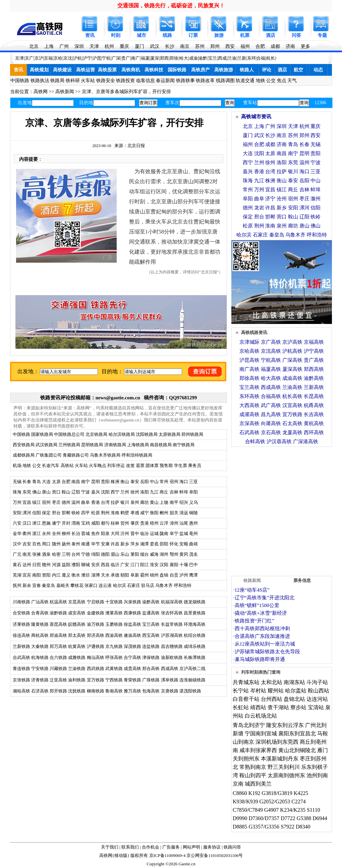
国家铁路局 (42, 434)
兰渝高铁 (292, 387)
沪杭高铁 (292, 351)
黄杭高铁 (314, 423)
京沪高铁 (292, 342)
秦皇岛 (48, 585)
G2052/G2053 (275, 802)
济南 (290, 46)
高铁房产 (201, 70)
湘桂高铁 (21, 691)
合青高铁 (40, 613)
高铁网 (41, 92)
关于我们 (110, 847)
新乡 (282, 208)
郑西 (164, 58)
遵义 (66, 575)
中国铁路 (20, 81)
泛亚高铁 (58, 680)
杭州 (109, 46)
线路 (167, 35)
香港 (259, 172)
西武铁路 (96, 669)
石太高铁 (292, 423)
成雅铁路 (77, 657)
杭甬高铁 (314, 405)
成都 (275, 46)
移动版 (121, 855)
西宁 (248, 162)
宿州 (174, 482)
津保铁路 (151, 657)
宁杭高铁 (271, 360)
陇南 (164, 533)
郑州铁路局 (192, 434)
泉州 (282, 226)
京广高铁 (271, 342)
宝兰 (213, 58)
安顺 (184, 544)
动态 (318, 70)
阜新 (135, 575)
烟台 (145, 554)
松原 (248, 226)
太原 (270, 153)
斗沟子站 (317, 682)
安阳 (293, 208)
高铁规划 (39, 70)
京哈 (58, 58)
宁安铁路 (40, 669)
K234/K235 (293, 810)
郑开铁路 (58, 691)
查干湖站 (278, 707)
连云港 (105, 585)
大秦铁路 (40, 646)
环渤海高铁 (195, 624)
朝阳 (125, 575)
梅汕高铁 (96, 657)
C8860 (240, 793)
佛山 (316, 226)
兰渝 (232, 58)
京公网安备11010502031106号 (215, 855)
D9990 (240, 818)
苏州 (200, 46)
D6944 (320, 818)
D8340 (303, 827)
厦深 (155, 58)
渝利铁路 (77, 680)
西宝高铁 (151, 635)
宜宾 (27, 575)
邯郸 (270, 217)
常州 (164, 482)
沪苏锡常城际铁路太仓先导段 (267, 652)
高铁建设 (62, 70)
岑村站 (258, 691)
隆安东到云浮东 (285, 725)
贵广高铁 (314, 360)
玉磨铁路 (114, 624)
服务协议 (212, 847)
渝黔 (203, 58)
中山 (154, 482)
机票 (245, 35)
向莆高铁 (271, 423)
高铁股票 (107, 70)
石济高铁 (40, 691)
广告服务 (171, 847)
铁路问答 (232, 847)
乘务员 (195, 465)
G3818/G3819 (277, 793)
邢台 (259, 217)
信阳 (316, 208)
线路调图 (225, 81)
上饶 (164, 502)
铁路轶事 (185, 81)
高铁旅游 (224, 70)
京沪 (39, 58)
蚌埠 (184, 492)
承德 (115, 575)
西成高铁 (170, 669)
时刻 (116, 35)
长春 (304, 144)
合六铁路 (58, 657)
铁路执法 (40, 81)
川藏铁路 (58, 669)
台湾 (270, 172)
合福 (261, 58)
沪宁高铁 (314, 351)
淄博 (96, 575)
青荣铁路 (132, 680)
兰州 (259, 162)
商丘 (164, 492)
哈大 (184, 58)
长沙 (170, 46)
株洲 (270, 181)
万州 (259, 190)
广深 (116, 58)
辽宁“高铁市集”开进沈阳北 (265, 598)
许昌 (270, 208)
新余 (27, 585)
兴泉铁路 (132, 602)
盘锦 (164, 575)
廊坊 (145, 502)
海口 (184, 482)
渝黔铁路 (58, 613)
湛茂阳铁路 (190, 691)
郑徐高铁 (249, 378)
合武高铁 (21, 657)
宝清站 (316, 707)
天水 (105, 575)
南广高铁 (249, 369)
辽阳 (304, 217)
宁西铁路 (114, 680)
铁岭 (316, 217)
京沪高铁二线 (192, 669)
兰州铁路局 (69, 445)
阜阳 (193, 492)
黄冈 (184, 554)
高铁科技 (154, 70)
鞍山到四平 (253, 775)
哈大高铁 (271, 378)
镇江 (282, 190)
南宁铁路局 (184, 445)
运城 (154, 533)
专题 (322, 35)
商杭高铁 (40, 635)
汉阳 (164, 565)
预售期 (166, 465)
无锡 (316, 144)
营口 (282, 217)
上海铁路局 (138, 445)
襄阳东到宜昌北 (297, 733)
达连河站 (317, 699)
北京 (34, 46)
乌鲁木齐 (164, 585)
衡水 (76, 575)
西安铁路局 (24, 445)
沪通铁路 (96, 646)
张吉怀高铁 (172, 613)
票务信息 (302, 580)
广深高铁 (292, 360)
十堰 (184, 565)
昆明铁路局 (92, 445)
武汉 (155, 46)
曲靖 (193, 544)
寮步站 (298, 707)
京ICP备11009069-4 (167, 855)
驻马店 (148, 585)
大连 (248, 153)
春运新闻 (165, 81)
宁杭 (106, 58)
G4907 (272, 810)
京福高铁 (314, 342)
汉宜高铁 (292, 405)
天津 (94, 46)
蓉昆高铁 (58, 624)
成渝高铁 (292, 378)
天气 (292, 81)
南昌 (282, 153)
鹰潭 (193, 575)
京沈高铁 (271, 351)
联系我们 (130, 847)
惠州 (193, 523)
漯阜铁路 (170, 680)
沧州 (282, 199)
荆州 (259, 226)
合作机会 (151, 847)
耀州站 (276, 691)
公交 (271, 81)
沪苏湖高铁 (172, 635)
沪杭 (77, 58)
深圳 (79, 46)
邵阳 (164, 544)
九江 (155, 492)
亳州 (193, 533)
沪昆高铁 (249, 360)
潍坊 (85, 575)
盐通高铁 (151, 613)
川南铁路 (21, 602)
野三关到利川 (284, 767)
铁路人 (247, 70)
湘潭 (145, 544)
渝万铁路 (96, 624)
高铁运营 (85, 70)
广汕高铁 (40, 602)
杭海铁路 (40, 657)
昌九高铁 (271, 414)
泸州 (184, 575)
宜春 (37, 585)
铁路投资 (125, 81)
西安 (230, 46)
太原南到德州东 (286, 775)
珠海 (248, 181)
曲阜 (259, 199)
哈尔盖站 (296, 691)
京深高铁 (249, 423)
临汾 (145, 533)
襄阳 (174, 565)
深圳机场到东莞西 (277, 742)
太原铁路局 (169, 434)
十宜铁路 (114, 602)
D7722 (288, 818)
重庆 (124, 46)
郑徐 (174, 58)
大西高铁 (249, 405)
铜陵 (193, 513)
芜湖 (17, 575)
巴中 (193, 565)
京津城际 (249, 342)
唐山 (304, 226)
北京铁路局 (96, 434)
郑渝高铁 (58, 635)
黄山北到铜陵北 (297, 750)
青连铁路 (21, 669)
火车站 (88, 81)
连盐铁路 (151, 646)
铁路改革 (205, 81)
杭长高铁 (292, 396)
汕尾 (184, 523)
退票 (140, 465)
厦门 (139, 46)
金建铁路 (96, 613)
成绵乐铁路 (195, 646)
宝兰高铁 (151, 624)
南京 (185, 46)
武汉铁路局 (46, 445)
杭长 (271, 58)
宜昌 (270, 190)
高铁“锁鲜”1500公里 (257, 605)
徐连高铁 (21, 635)
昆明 (304, 153)
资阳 (46, 575)
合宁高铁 (132, 657)
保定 (248, 217)
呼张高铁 (114, 657)
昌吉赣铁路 (172, 646)
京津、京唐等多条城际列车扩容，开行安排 (126, 92)
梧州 (154, 523)
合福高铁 (271, 396)
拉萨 (282, 172)
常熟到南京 (253, 767)
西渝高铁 (114, 635)
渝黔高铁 (151, 602)
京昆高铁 (77, 602)
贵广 (126, 58)
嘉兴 (248, 172)
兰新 (242, 58)
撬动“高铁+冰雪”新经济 (261, 613)
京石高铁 (271, 432)
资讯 (90, 35)
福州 (245, 46)
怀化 (174, 544)
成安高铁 (77, 613)
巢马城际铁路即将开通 (260, 659)
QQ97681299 (183, 398)
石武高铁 (249, 432)
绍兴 (184, 502)
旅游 (219, 35)
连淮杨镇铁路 (192, 680)
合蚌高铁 (255, 442)
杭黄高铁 (77, 646)
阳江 (145, 565)
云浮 (164, 523)
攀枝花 (77, 585)
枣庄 (304, 199)
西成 (222, 58)
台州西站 (272, 699)
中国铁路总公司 (69, 434)
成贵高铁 (132, 669)
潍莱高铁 (114, 613)
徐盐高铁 (132, 624)
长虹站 (241, 707)
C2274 (299, 802)
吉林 (174, 492)
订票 (193, 35)
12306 (320, 103)
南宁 (293, 153)
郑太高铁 (77, 635)
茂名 (193, 554)
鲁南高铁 (114, 691)
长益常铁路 (172, 624)
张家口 (91, 585)
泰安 (293, 181)
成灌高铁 (249, 414)
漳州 (174, 523)
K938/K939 (245, 802)
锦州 (154, 575)
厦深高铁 (292, 369)
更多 (305, 46)
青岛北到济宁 (249, 725)
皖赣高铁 (77, 624)
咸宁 (145, 513)
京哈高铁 (249, 351)
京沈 (68, 58)
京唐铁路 (170, 691)
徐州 (270, 162)
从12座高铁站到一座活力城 (265, 644)
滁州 (316, 199)
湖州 (164, 554)
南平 (174, 502)
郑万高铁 (58, 646)
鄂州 (174, 554)
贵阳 (316, 153)
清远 (184, 513)
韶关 (174, 513)
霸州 (145, 575)
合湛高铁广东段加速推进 (262, 636)
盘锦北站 (294, 699)
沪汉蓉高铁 (279, 442)
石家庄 (134, 585)
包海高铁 (151, 691)
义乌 (193, 502)
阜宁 (174, 533)
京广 (29, 58)
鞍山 (293, 217)
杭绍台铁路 (195, 635)
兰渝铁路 (77, 669)
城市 (141, 35)
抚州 (17, 585)
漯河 (304, 208)
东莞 (293, 162)
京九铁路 (114, 646)
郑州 (215, 46)
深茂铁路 (132, 646)
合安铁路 (21, 613)
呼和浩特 (183, 585)
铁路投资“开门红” (254, 621)
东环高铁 (249, 396)
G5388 (304, 818)
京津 (19, 58)
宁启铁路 (96, 602)
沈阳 (259, 153)
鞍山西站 (319, 691)
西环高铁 (314, 432)
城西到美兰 (258, 784)
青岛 (293, 144)
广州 (64, 46)
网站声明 (191, 847)
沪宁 (87, 58)
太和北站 (272, 682)
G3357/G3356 (264, 827)
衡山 (282, 181)
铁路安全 (106, 81)
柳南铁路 (96, 691)
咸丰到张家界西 (258, 750)
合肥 (260, 46)
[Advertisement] (73, 510)
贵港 (145, 523)
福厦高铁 (271, 369)
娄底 (154, 544)
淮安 (154, 565)
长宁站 (241, 691)
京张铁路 (21, 680)
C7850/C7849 (248, 810)
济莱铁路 (21, 624)
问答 (296, 35)
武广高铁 (271, 405)
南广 (135, 58)
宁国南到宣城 (261, 733)
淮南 (270, 226)
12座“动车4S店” (252, 590)
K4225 (301, 793)
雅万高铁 (132, 691)
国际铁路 (177, 70)
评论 (267, 70)
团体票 (152, 465)
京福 (48, 58)
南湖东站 (294, 682)
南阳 (37, 575)
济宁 (270, 199)
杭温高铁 (58, 602)
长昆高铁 (314, 396)
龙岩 (259, 208)
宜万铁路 (96, 680)
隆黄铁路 (40, 624)
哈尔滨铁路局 (122, 434)
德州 (248, 208)
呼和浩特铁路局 (137, 455)
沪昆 (97, 58)
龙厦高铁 (292, 432)
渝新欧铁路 (172, 657)
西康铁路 (132, 613)
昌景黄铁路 (195, 613)
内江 (56, 575)
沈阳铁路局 (147, 434)
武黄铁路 (114, 669)
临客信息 (146, 81)
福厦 (145, 58)
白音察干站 (246, 699)
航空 (298, 70)
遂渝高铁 (132, 635)
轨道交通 (245, 81)
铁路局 (57, 81)
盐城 (184, 533)
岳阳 (145, 482)
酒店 (271, 35)
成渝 (193, 58)
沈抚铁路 (77, 691)
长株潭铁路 (195, 657)
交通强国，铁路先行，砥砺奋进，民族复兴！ (171, 6)
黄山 (154, 502)
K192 (254, 793)
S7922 (288, 827)
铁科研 (73, 81)
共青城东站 (246, 682)
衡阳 (154, 513)
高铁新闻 (65, 92)
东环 (251, 58)
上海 (49, 46)
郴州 (164, 513)
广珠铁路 (151, 680)
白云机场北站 (261, 716)
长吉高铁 (314, 414)
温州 (304, 162)
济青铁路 (40, 680)
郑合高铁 (151, 669)
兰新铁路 (21, 646)
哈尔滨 (120, 585)
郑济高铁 (96, 635)
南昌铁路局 (161, 445)
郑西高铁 (314, 369)
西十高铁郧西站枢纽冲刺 (262, 628)
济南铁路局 (115, 445)
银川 (293, 172)
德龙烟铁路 (195, 602)
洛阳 (145, 492)
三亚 (193, 482)
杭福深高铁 (172, 602)
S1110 (313, 810)
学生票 (181, 465)
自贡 (174, 575)
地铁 (261, 81)
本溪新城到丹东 (280, 759)
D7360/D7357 (264, 818)
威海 (154, 554)
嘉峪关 (63, 585)
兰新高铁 (314, 387)
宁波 (316, 162)
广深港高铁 (306, 442)
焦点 (282, 81)
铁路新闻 (252, 580)
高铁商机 (131, 70)
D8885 (240, 827)
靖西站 (258, 707)
